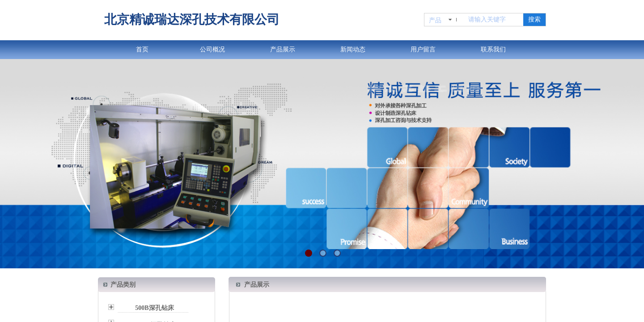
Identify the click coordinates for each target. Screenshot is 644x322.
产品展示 (283, 49)
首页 (142, 49)
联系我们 (493, 49)
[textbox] (494, 20)
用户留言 (423, 49)
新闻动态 (353, 49)
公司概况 (212, 49)
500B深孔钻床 (154, 308)
